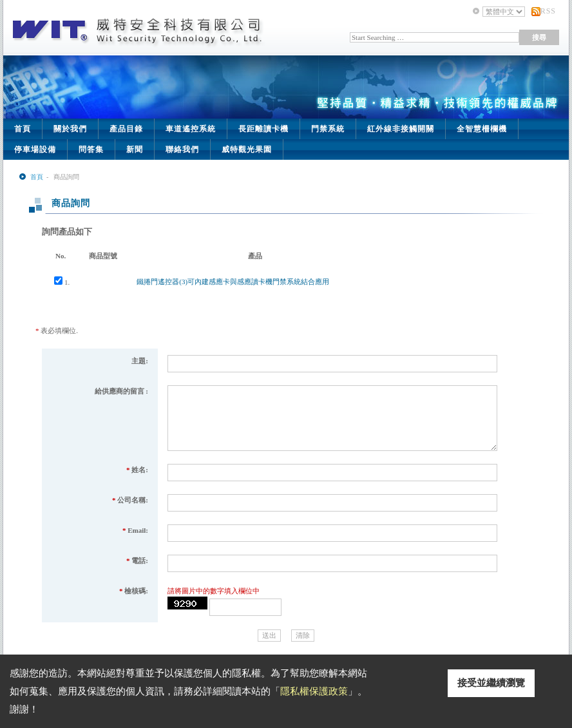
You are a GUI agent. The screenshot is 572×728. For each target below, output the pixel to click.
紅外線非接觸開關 (401, 129)
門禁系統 (328, 129)
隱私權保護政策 (314, 691)
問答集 (91, 149)
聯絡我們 (182, 149)
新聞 (135, 149)
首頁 (23, 129)
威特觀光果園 (247, 149)
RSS (548, 11)
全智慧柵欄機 (482, 129)
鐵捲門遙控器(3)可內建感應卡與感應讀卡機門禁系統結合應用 (233, 282)
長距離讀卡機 (263, 129)
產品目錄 (126, 129)
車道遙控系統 (191, 129)
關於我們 (70, 129)
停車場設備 (35, 149)
